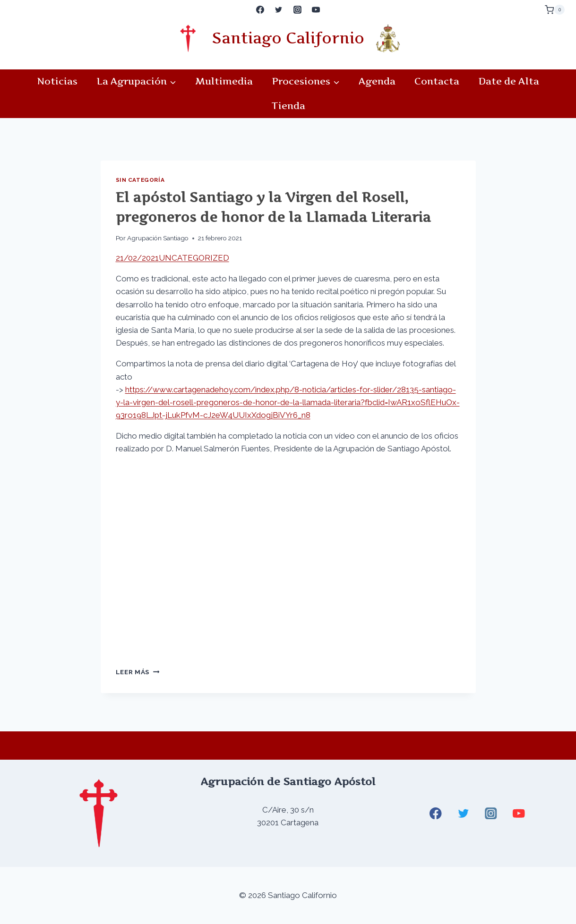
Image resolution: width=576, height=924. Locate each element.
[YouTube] (316, 10)
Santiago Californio (288, 38)
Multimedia (224, 81)
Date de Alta (509, 81)
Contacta (437, 81)
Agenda (377, 81)
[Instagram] (297, 10)
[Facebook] (260, 10)
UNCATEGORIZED (194, 258)
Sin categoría (140, 180)
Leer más (138, 672)
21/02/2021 (137, 258)
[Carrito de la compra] (555, 10)
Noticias (57, 81)
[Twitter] (279, 10)
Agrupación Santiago (158, 238)
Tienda (288, 106)
